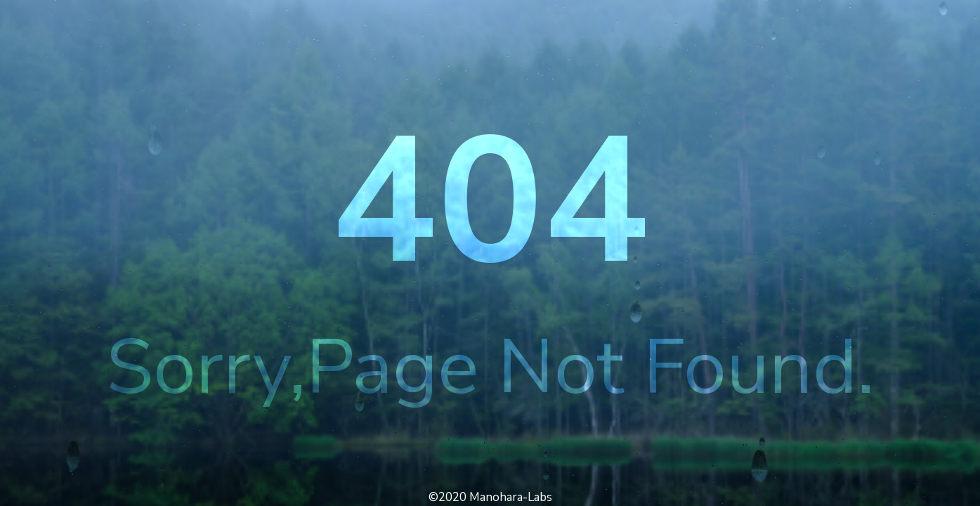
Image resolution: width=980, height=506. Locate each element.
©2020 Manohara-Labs (490, 497)
